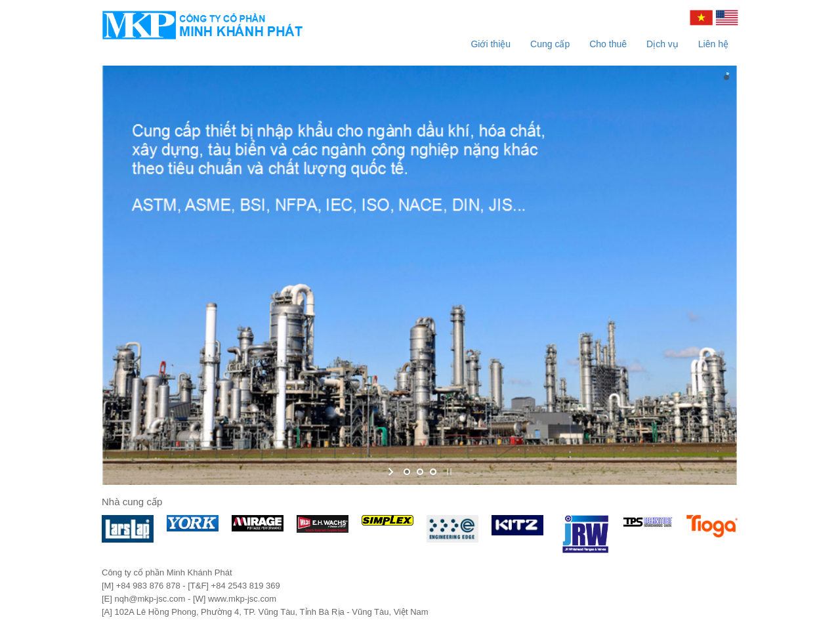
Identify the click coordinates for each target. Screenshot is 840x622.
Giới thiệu (491, 44)
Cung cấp (550, 44)
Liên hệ (713, 44)
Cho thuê (608, 44)
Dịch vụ (662, 44)
